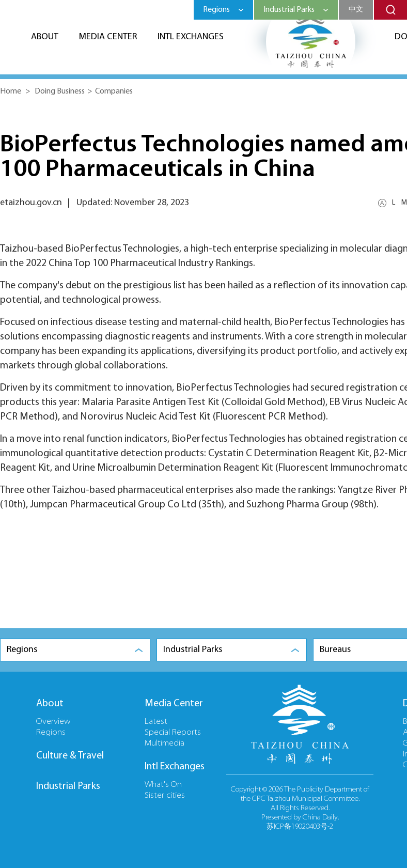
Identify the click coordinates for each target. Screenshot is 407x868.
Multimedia (165, 743)
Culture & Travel (70, 756)
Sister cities (165, 796)
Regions (51, 733)
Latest (156, 722)
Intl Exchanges (191, 37)
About (45, 37)
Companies (114, 91)
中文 (356, 10)
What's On (163, 785)
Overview (53, 722)
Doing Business (60, 91)
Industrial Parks (68, 786)
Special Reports (173, 733)
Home (11, 91)
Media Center (108, 37)
